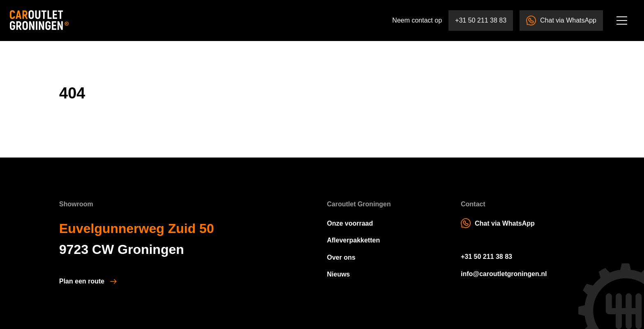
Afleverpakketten (353, 240)
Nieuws (338, 274)
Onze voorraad (350, 223)
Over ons (341, 257)
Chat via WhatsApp (561, 21)
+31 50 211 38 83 (481, 20)
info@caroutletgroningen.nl (504, 274)
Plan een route (82, 281)
